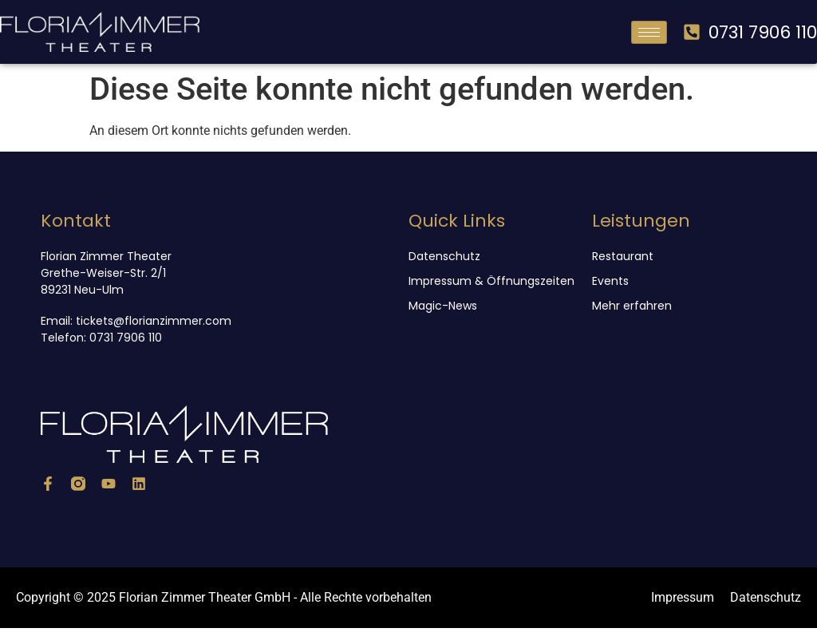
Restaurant (623, 256)
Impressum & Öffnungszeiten (491, 281)
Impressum (683, 597)
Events (610, 281)
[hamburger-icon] (649, 32)
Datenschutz (444, 256)
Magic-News (443, 306)
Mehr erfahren (632, 306)
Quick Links (457, 221)
